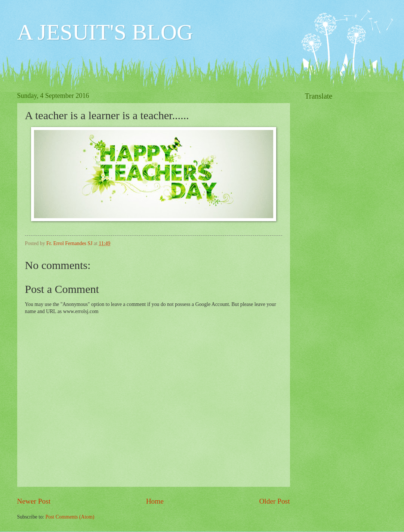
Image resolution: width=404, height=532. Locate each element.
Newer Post (34, 501)
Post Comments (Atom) (70, 517)
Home (155, 501)
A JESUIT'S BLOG (105, 32)
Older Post (274, 501)
